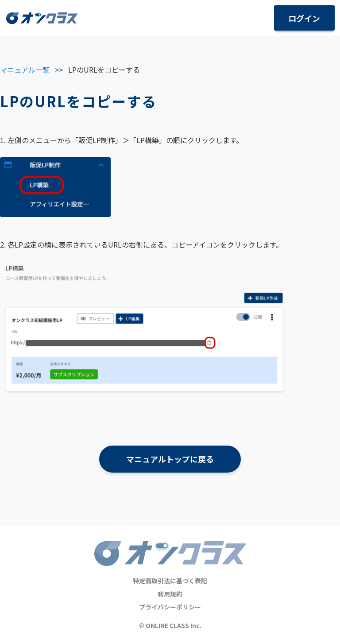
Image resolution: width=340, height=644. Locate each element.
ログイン (304, 18)
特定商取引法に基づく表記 (170, 581)
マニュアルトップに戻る (170, 459)
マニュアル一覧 (25, 70)
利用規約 (170, 594)
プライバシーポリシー (170, 607)
